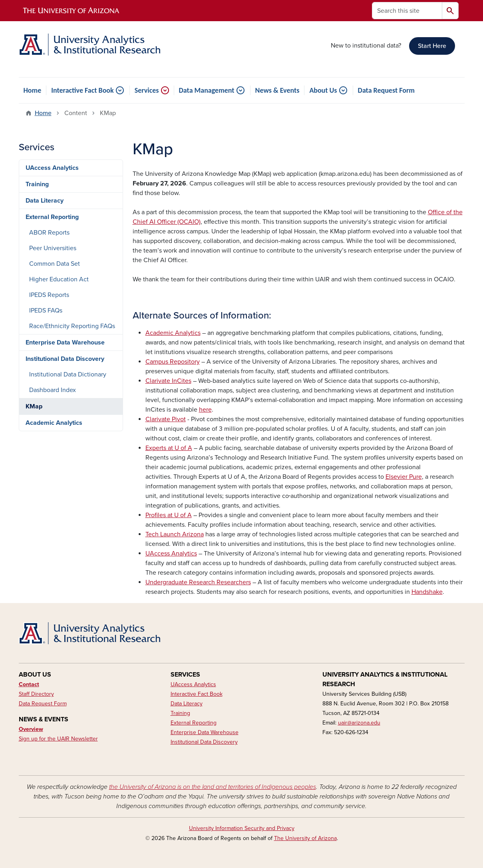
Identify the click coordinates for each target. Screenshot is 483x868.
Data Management (207, 90)
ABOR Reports (49, 233)
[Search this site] (407, 11)
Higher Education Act (59, 279)
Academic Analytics (54, 423)
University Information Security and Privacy (242, 828)
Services (147, 90)
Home (33, 90)
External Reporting (52, 217)
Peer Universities (53, 248)
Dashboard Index (53, 390)
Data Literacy (45, 201)
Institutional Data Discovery (65, 359)
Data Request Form (386, 90)
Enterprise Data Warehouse (65, 342)
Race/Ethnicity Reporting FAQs (72, 326)
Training (37, 184)
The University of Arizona (305, 838)
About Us (323, 90)
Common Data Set (55, 264)
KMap (34, 406)
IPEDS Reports (49, 295)
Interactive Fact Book (82, 90)
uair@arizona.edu (359, 723)
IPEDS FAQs (46, 311)
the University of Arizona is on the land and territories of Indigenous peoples (213, 787)
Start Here (432, 46)
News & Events (277, 90)
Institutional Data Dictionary (68, 374)
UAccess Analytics (52, 168)
